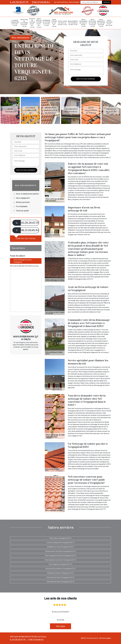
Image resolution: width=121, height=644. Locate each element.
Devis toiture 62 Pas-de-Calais (54, 23)
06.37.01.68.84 (41, 2)
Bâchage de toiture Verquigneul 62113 (60, 573)
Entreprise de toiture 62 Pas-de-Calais (46, 23)
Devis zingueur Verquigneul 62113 (61, 564)
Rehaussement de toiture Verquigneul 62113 (61, 551)
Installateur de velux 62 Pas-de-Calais (62, 23)
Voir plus (60, 626)
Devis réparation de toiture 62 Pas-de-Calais (101, 23)
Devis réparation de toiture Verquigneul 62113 (61, 560)
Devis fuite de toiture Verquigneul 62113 (61, 577)
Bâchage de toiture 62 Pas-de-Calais (32, 23)
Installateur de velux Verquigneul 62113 (60, 547)
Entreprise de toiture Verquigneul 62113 (61, 582)
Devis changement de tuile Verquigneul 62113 (61, 556)
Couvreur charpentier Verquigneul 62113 (60, 542)
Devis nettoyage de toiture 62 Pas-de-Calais (92, 23)
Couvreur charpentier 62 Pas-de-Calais (15, 23)
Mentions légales (105, 638)
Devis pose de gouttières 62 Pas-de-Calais (24, 23)
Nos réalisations (20, 38)
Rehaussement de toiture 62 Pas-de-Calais (73, 23)
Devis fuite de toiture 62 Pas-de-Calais (39, 23)
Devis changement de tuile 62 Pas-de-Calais (83, 23)
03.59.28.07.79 (19, 2)
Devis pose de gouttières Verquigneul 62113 (61, 569)
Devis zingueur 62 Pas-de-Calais (109, 23)
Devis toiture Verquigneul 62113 (61, 538)
